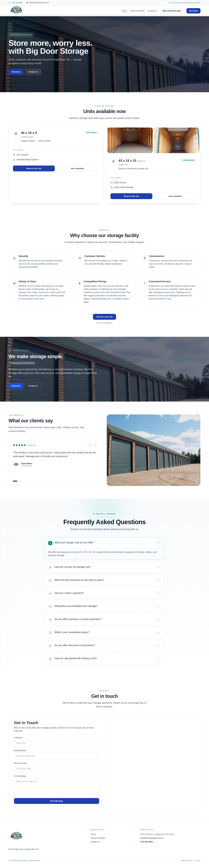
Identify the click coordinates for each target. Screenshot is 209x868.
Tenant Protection (137, 11)
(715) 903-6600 (146, 842)
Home (124, 11)
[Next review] (96, 445)
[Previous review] (90, 445)
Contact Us (152, 11)
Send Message (57, 801)
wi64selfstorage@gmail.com (152, 838)
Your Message (20, 776)
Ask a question (77, 168)
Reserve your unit (104, 317)
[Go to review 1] (15, 481)
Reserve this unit (34, 168)
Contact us (33, 72)
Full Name (18, 738)
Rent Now (193, 11)
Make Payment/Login (172, 11)
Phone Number (20, 763)
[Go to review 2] (19, 481)
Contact (198, 861)
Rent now (16, 386)
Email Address (20, 750)
